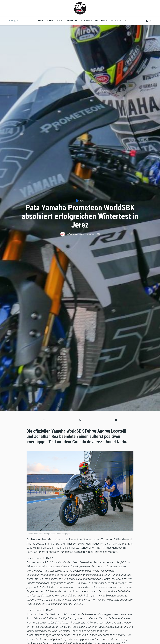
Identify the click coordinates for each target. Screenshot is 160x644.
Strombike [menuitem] (86, 21)
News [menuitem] (41, 21)
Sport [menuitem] (50, 21)
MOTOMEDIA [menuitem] (101, 21)
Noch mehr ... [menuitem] (117, 22)
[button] (44, 420)
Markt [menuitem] (60, 21)
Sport (81, 201)
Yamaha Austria (76, 234)
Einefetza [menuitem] (72, 21)
